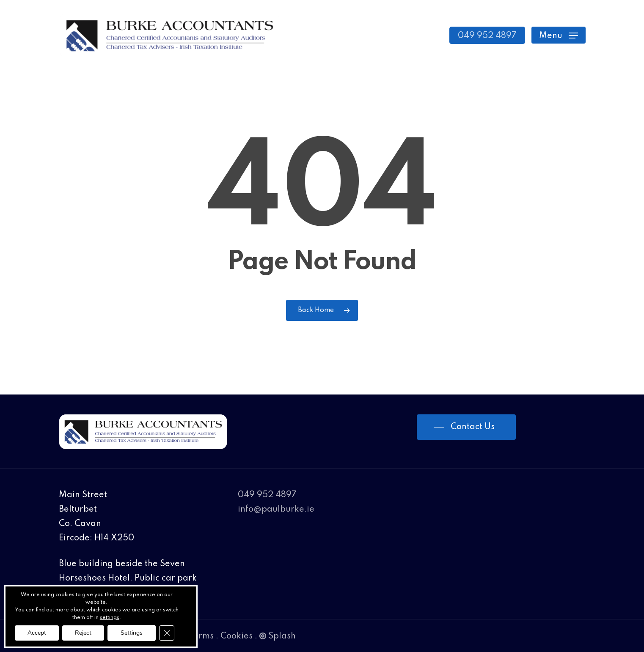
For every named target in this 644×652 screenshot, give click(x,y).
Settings (132, 633)
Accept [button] (37, 633)
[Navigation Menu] (559, 35)
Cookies (237, 636)
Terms (201, 636)
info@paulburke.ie (276, 510)
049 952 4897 (267, 495)
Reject (83, 633)
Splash (278, 636)
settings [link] (110, 618)
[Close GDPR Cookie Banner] (167, 633)
